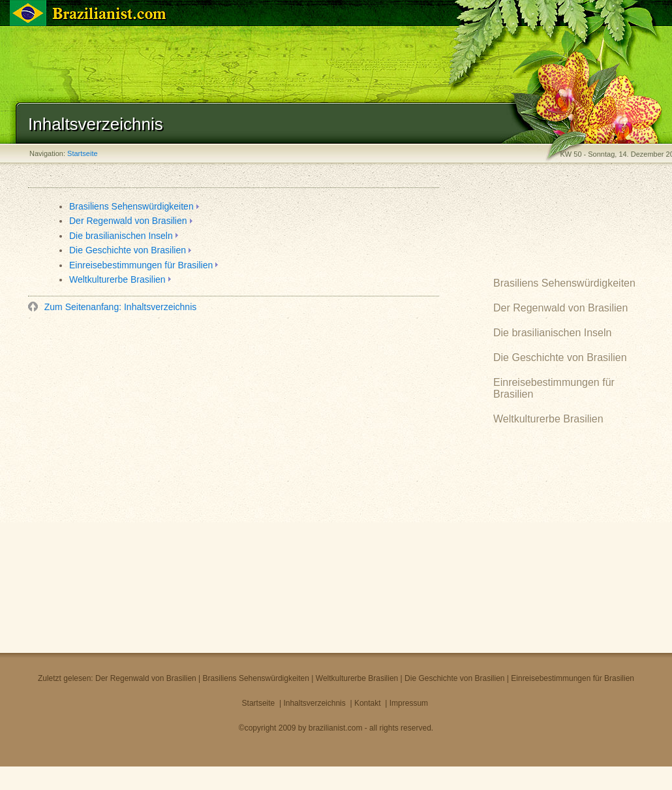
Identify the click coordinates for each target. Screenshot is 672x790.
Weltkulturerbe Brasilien (117, 279)
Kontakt (368, 703)
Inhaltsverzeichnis (314, 703)
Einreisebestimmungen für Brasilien (141, 265)
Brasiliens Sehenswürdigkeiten (131, 206)
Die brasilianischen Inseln (121, 236)
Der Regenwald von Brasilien (128, 221)
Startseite (82, 153)
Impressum (409, 703)
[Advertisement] (147, 480)
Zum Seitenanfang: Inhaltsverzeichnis (119, 307)
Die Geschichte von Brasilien (128, 250)
